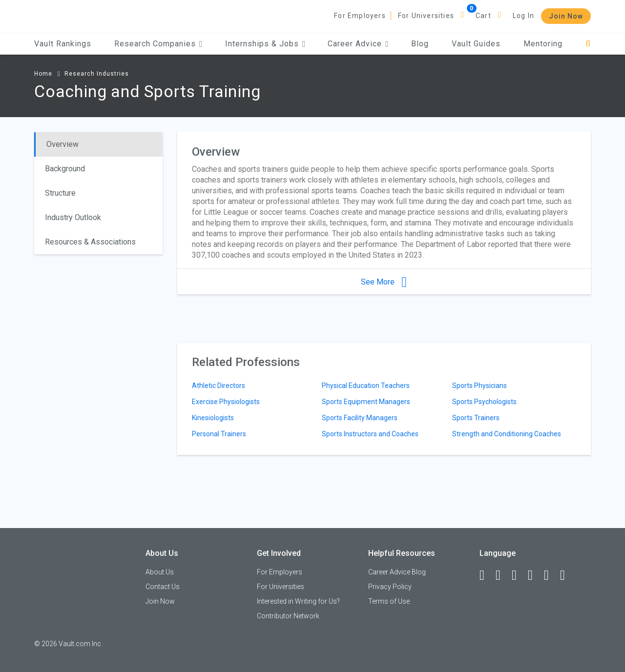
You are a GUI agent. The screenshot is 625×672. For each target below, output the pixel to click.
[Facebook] (486, 575)
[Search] (588, 44)
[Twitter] (519, 575)
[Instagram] (535, 575)
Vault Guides (476, 44)
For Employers (360, 16)
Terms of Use (389, 601)
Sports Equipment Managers (366, 402)
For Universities (426, 16)
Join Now (566, 16)
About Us (160, 572)
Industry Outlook (73, 217)
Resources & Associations (90, 242)
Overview (62, 144)
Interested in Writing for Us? (298, 601)
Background (65, 169)
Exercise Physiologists (226, 402)
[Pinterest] (551, 575)
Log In (523, 16)
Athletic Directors (219, 386)
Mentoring (543, 44)
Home (43, 74)
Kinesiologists (213, 418)
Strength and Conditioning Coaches (507, 434)
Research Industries (97, 74)
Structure (60, 193)
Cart (483, 16)
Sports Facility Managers (360, 418)
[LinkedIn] (502, 575)
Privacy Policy (390, 587)
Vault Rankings (63, 44)
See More (384, 282)
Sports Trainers (476, 418)
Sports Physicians (479, 386)
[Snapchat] (567, 575)
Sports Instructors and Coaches (370, 434)
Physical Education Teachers (366, 386)
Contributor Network (288, 616)
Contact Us (163, 587)
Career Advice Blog (397, 572)
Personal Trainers (219, 434)
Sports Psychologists (484, 402)
